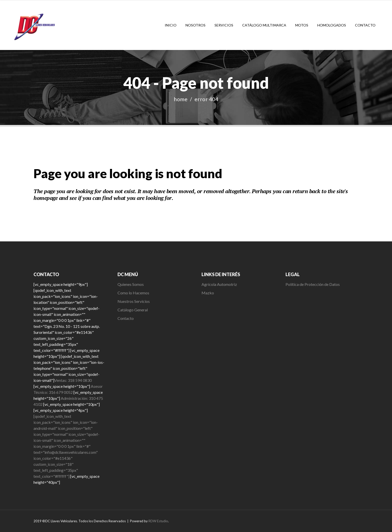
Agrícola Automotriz (220, 284)
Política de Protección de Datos (313, 284)
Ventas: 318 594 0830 (73, 380)
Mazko (208, 293)
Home (181, 99)
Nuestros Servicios (134, 301)
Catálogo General (133, 310)
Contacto (126, 318)
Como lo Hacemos (133, 293)
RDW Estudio (158, 521)
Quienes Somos (131, 284)
